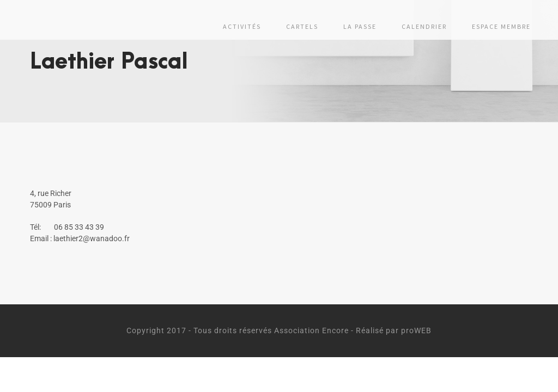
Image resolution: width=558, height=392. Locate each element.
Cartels (302, 26)
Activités (242, 26)
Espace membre (501, 26)
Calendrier (424, 26)
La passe (360, 26)
